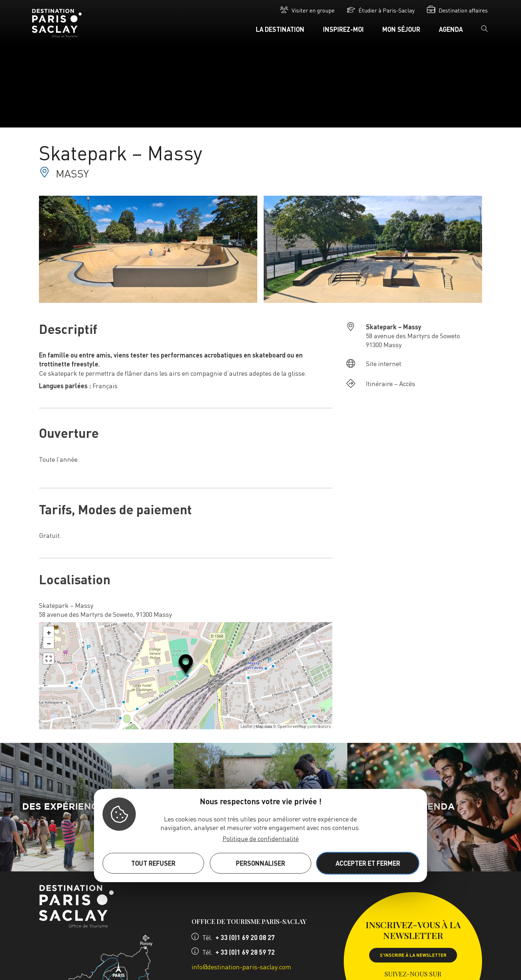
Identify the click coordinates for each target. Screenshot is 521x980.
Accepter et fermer (368, 863)
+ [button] (49, 632)
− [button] (49, 643)
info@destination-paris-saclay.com (241, 967)
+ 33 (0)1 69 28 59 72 (245, 952)
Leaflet (247, 726)
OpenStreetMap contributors (304, 726)
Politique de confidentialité (261, 838)
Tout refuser (153, 863)
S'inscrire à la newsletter (413, 955)
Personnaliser (260, 863)
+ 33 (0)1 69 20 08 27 (245, 937)
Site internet (384, 363)
